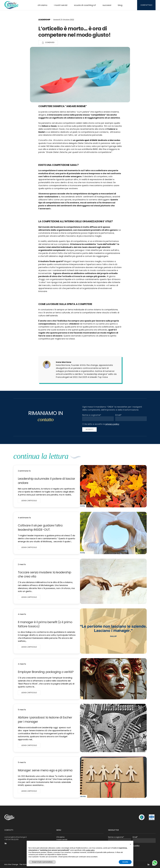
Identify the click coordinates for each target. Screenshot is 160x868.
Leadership (44, 20)
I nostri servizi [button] (61, 5)
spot (87, 140)
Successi (107, 5)
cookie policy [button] (90, 850)
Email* (118, 415)
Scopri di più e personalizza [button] (42, 862)
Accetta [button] (125, 862)
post (75, 132)
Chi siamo (42, 5)
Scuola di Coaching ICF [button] (85, 5)
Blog (120, 5)
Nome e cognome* (92, 415)
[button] (130, 844)
